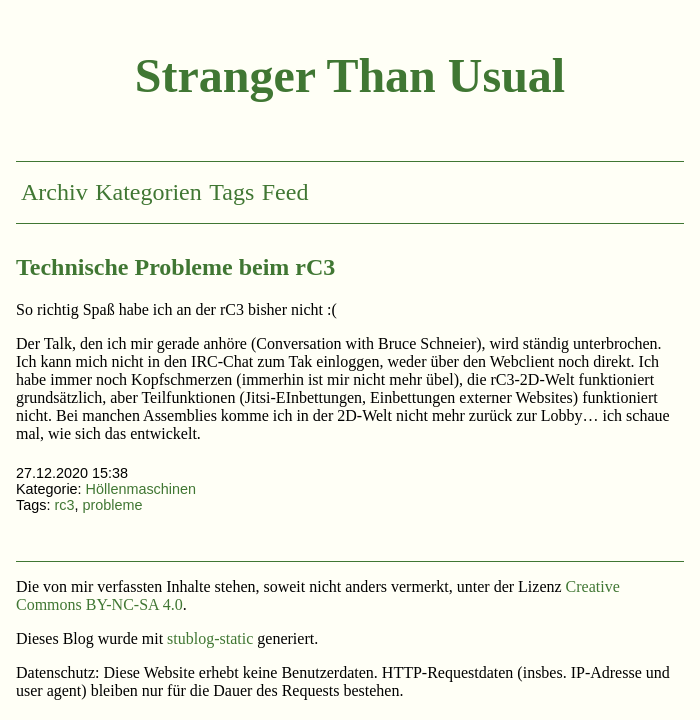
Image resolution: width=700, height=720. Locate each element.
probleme (112, 505)
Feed (285, 192)
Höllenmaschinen (141, 489)
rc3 (64, 505)
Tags (231, 192)
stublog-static (210, 638)
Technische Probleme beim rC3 (175, 267)
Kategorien (148, 192)
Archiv (54, 192)
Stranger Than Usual (350, 75)
